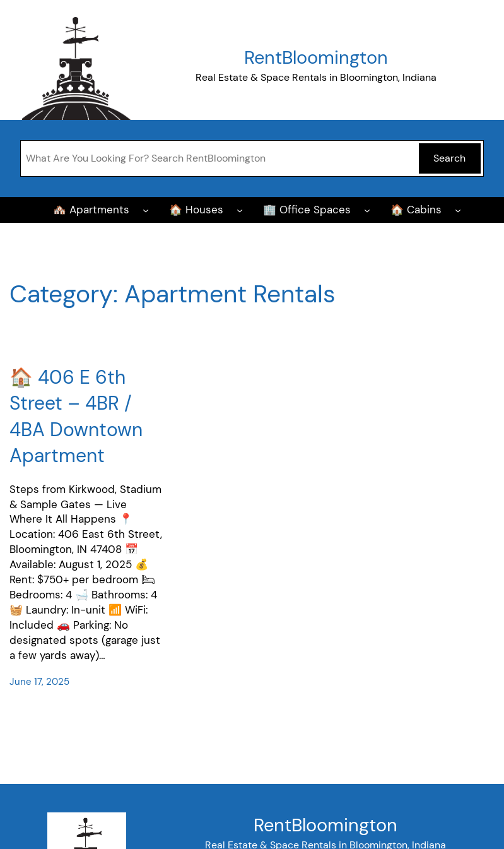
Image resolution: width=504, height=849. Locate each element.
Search (449, 158)
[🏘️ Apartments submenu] (146, 210)
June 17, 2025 (39, 682)
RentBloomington (316, 57)
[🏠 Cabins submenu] (458, 210)
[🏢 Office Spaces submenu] (367, 210)
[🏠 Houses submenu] (240, 210)
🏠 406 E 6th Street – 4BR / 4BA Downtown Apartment (76, 417)
